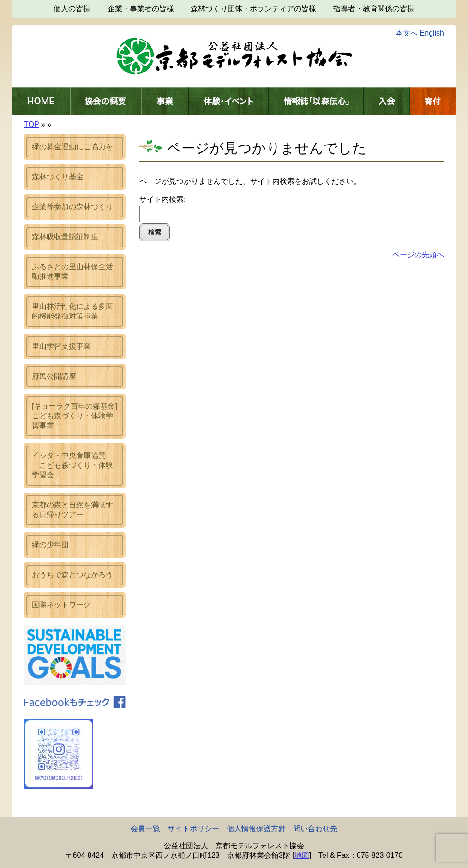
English (432, 33)
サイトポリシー (193, 829)
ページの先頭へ (418, 255)
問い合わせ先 (315, 829)
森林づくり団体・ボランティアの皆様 (253, 9)
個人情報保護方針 (256, 829)
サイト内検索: (162, 199)
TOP (31, 124)
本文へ (407, 33)
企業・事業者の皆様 (141, 9)
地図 (302, 855)
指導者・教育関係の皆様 (374, 9)
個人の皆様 (72, 9)
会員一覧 (145, 829)
